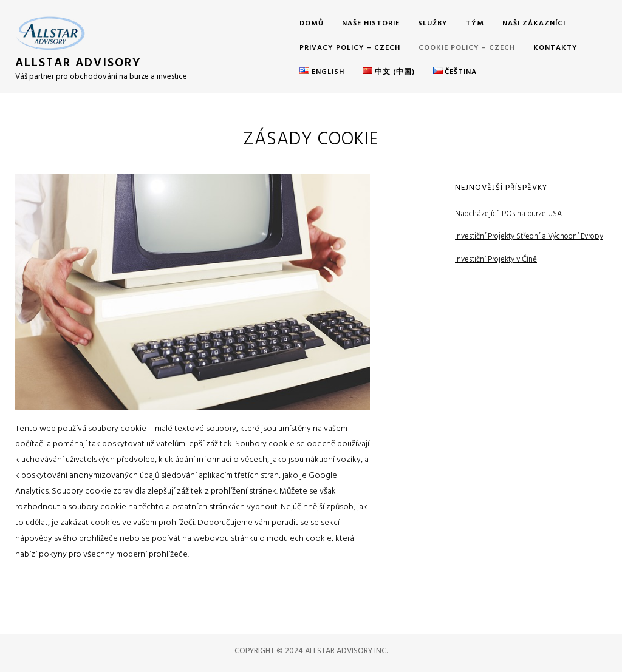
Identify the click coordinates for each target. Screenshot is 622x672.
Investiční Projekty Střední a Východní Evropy (529, 236)
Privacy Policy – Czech (350, 48)
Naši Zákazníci (534, 24)
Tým (475, 24)
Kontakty (555, 48)
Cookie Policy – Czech (467, 48)
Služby (433, 24)
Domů (312, 24)
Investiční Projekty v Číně (496, 260)
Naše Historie (371, 24)
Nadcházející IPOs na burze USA (508, 214)
